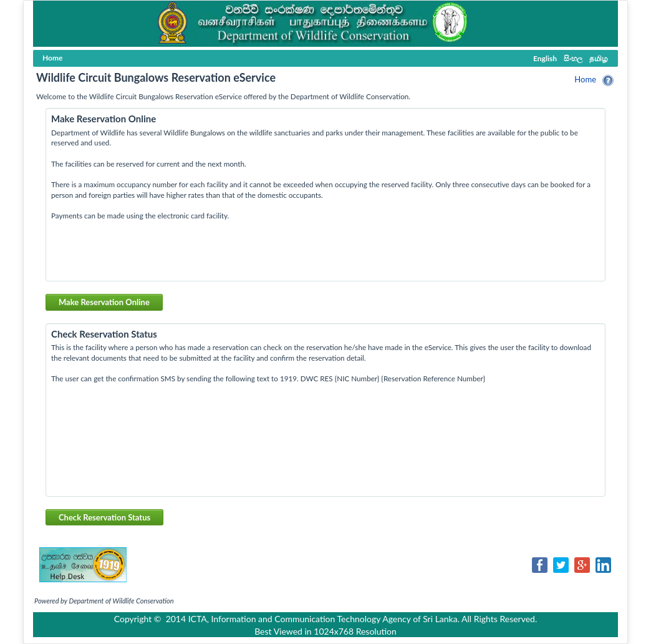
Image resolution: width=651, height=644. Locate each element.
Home (585, 79)
